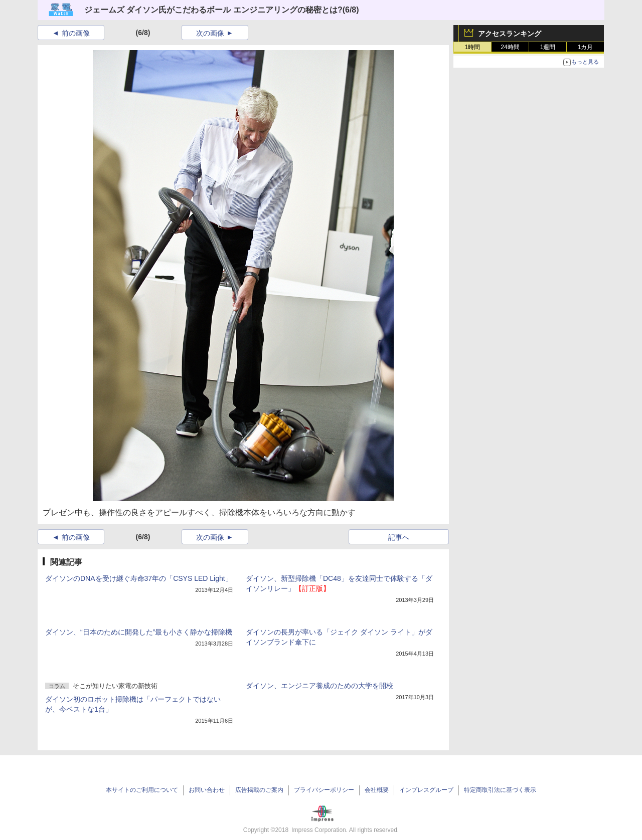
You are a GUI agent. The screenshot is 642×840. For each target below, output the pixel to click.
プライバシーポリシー (324, 790)
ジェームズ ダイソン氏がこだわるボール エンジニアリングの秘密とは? (213, 10)
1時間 (473, 47)
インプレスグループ (426, 790)
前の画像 (76, 33)
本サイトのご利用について (142, 790)
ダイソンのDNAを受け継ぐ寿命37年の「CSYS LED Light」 (139, 578)
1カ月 (586, 47)
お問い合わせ (207, 790)
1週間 (548, 47)
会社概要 (377, 790)
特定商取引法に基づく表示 (500, 790)
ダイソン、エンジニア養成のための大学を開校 (319, 686)
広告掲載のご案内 (259, 790)
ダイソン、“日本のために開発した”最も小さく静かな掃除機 (139, 632)
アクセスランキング (510, 34)
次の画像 (210, 33)
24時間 (510, 47)
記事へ (399, 537)
